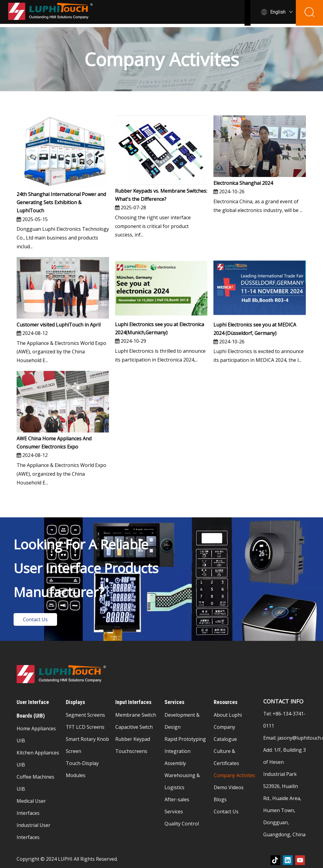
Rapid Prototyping (185, 739)
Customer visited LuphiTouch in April (59, 325)
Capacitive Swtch (134, 727)
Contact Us (35, 619)
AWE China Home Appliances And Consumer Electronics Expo (54, 443)
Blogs (220, 799)
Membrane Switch (136, 715)
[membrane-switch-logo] (62, 674)
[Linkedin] (288, 860)
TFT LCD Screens (85, 727)
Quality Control (182, 824)
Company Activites (234, 775)
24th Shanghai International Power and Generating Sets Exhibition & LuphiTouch (61, 202)
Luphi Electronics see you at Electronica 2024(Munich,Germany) (160, 328)
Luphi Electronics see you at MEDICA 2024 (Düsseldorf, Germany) (255, 329)
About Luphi (228, 715)
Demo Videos (229, 787)
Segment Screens (85, 715)
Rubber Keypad (133, 739)
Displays (203, 13)
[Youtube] (300, 860)
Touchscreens (131, 751)
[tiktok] (275, 860)
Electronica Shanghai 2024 (243, 183)
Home (90, 13)
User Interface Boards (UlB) (144, 13)
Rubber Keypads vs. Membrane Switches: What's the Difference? (161, 195)
